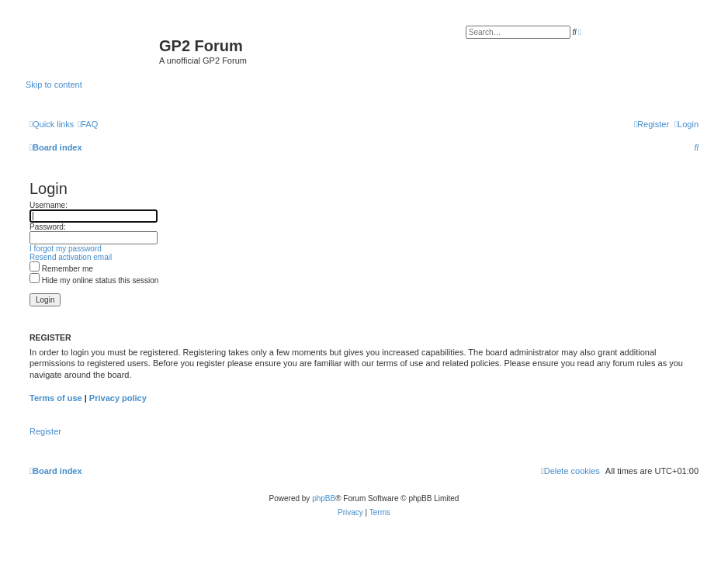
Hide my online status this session (94, 280)
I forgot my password (66, 249)
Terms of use (56, 398)
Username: (49, 205)
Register (45, 431)
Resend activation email (71, 257)
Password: (48, 227)
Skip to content (54, 85)
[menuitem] (88, 124)
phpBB (324, 498)
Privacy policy (118, 398)
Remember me (61, 269)
